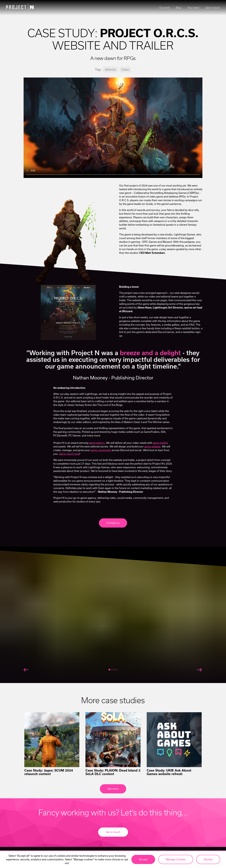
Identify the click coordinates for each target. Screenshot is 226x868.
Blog (179, 8)
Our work (164, 8)
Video (125, 70)
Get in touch (213, 8)
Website (110, 70)
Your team (193, 8)
